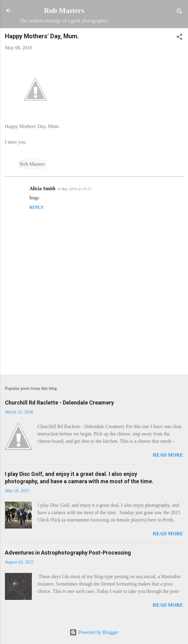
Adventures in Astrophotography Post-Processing (68, 553)
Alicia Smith (42, 188)
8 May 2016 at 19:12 (75, 189)
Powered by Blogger (94, 632)
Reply (36, 207)
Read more (168, 455)
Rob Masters (64, 10)
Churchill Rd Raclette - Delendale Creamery (59, 403)
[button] (179, 38)
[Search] (179, 12)
